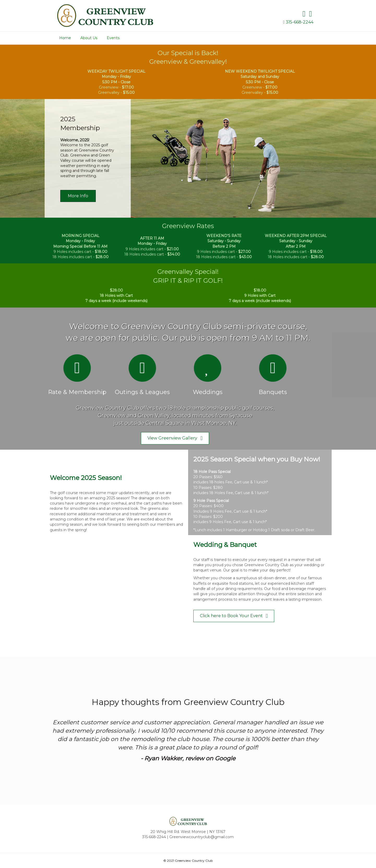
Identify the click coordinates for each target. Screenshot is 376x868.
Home (65, 38)
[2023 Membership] (188, 158)
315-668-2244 (300, 22)
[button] (78, 196)
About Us (89, 38)
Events (113, 38)
